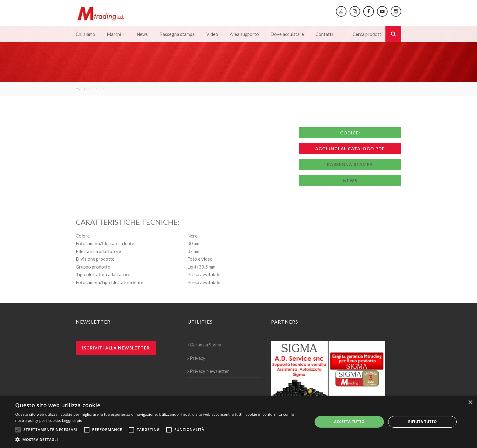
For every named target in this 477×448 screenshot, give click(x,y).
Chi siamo (85, 34)
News (142, 34)
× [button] (470, 403)
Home (81, 88)
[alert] (238, 422)
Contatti (324, 34)
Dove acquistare (287, 34)
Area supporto (244, 34)
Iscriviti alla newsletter (116, 348)
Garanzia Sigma (204, 345)
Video (212, 34)
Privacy (196, 358)
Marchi (116, 34)
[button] (159, 440)
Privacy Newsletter (208, 371)
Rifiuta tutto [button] (422, 422)
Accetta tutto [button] (349, 422)
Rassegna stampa (177, 34)
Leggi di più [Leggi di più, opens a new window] (72, 420)
